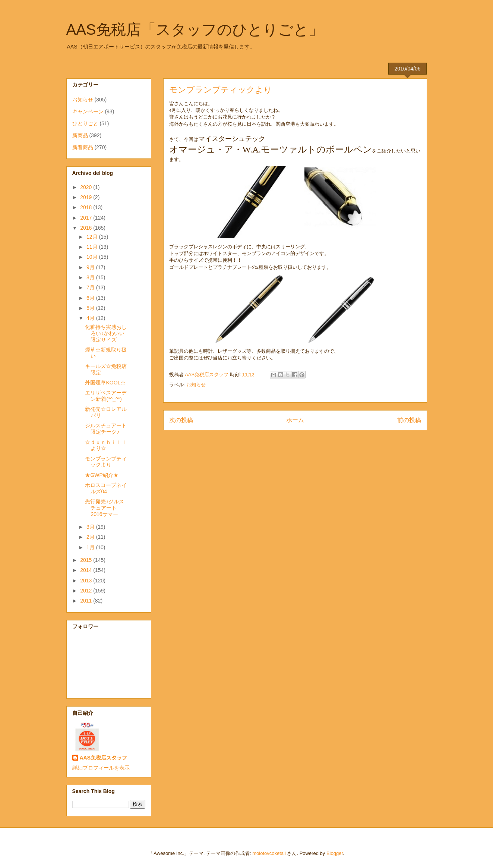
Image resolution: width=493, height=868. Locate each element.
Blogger (335, 853)
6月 (91, 298)
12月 (93, 237)
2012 (87, 591)
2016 (87, 228)
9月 (91, 267)
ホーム (295, 420)
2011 (87, 601)
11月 (93, 247)
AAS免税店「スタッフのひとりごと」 (195, 29)
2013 (87, 581)
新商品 (80, 135)
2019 (87, 197)
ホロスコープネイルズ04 (106, 488)
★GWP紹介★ (102, 475)
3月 (91, 527)
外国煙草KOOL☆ (105, 383)
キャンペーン (88, 111)
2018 (87, 207)
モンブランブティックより (106, 462)
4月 (91, 318)
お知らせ (196, 385)
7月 (91, 287)
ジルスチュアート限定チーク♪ (106, 429)
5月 (91, 308)
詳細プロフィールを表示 (101, 768)
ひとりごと (85, 123)
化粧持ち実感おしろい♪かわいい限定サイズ (106, 333)
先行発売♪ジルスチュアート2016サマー (105, 508)
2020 (87, 187)
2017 (87, 218)
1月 (91, 547)
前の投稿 (409, 420)
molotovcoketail (269, 853)
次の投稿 (181, 420)
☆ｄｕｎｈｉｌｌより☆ (106, 445)
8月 (91, 277)
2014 (87, 570)
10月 (93, 257)
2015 (87, 560)
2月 (91, 537)
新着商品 (83, 147)
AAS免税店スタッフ (104, 758)
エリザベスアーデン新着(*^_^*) (106, 396)
